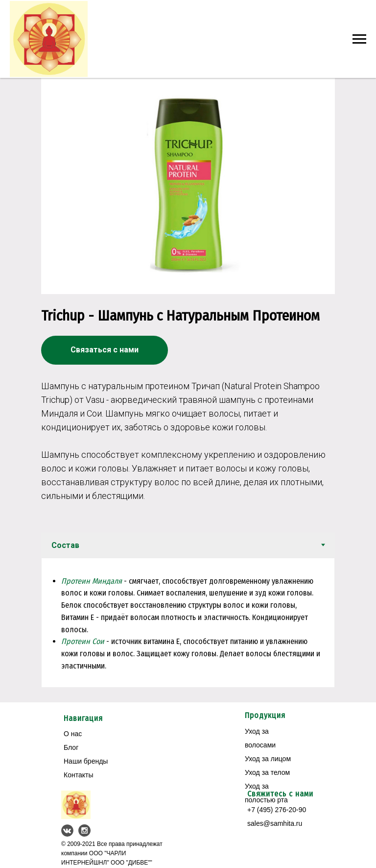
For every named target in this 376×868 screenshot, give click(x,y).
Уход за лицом (268, 758)
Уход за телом (267, 771)
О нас (73, 733)
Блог (71, 746)
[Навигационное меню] (359, 39)
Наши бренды (86, 760)
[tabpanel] (188, 622)
